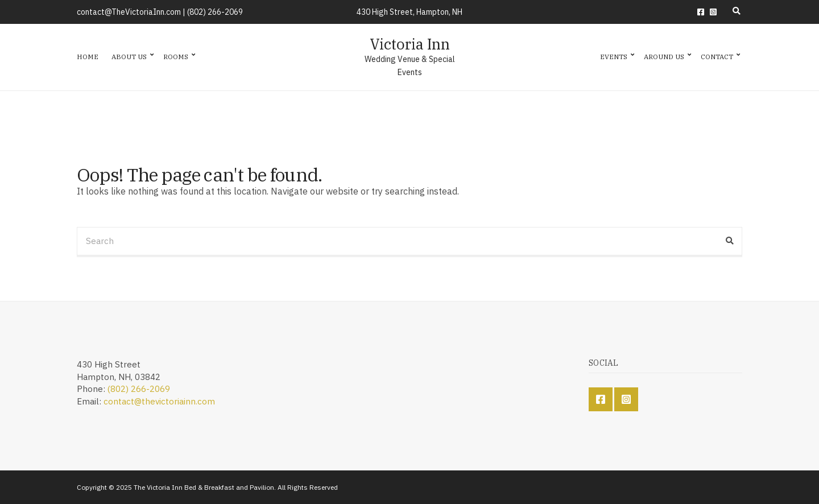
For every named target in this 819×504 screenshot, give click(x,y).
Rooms (176, 57)
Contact (717, 57)
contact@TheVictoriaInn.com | (132, 12)
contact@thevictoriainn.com (159, 401)
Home (88, 57)
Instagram (713, 12)
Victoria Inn (410, 44)
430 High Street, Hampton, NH (409, 12)
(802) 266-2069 (215, 12)
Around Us (664, 57)
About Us (129, 57)
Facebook (701, 12)
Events (614, 57)
